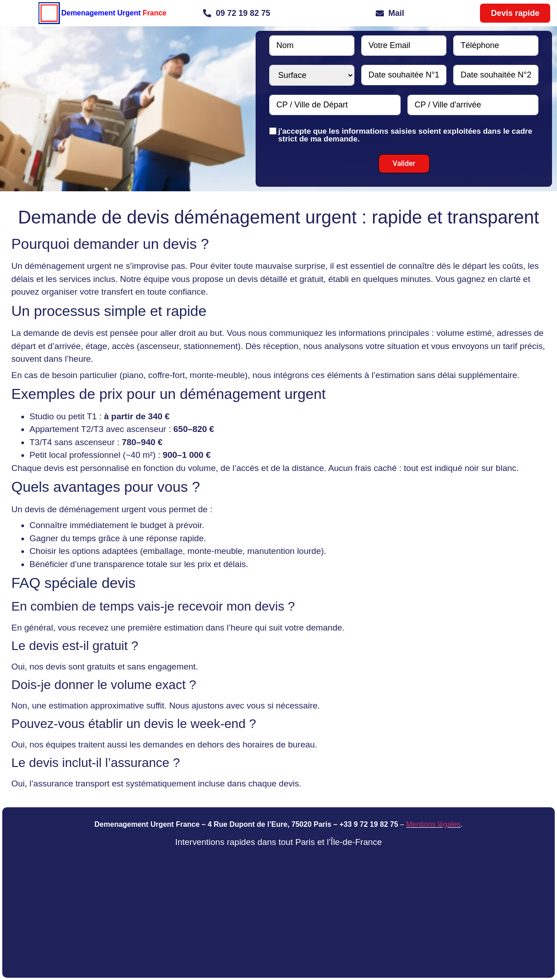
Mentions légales (433, 824)
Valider (404, 163)
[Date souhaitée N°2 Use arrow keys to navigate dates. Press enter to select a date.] (496, 75)
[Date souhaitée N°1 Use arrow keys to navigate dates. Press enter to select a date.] (404, 75)
